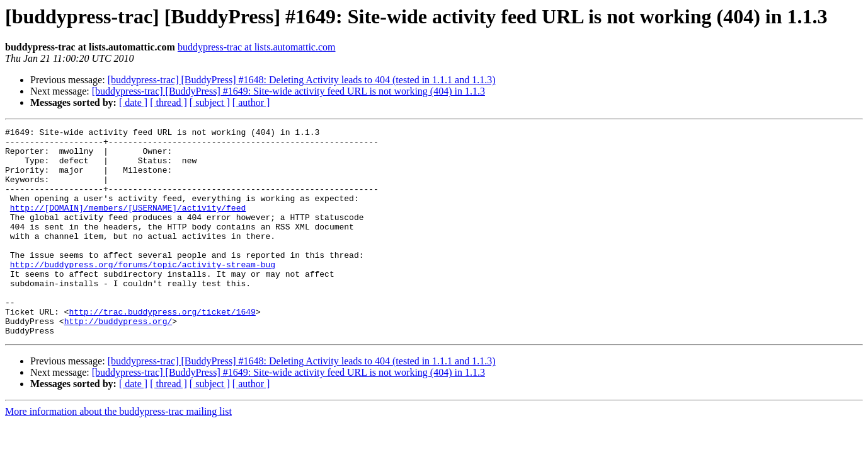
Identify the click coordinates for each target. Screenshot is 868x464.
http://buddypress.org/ (118, 361)
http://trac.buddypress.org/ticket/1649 (162, 349)
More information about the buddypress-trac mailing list (118, 453)
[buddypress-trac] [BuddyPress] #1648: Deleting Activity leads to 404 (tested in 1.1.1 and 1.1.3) (302, 80)
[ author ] (251, 102)
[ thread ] (168, 102)
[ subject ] (210, 102)
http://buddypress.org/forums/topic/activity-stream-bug (143, 293)
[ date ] (133, 102)
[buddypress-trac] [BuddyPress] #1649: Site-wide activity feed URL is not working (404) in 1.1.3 (288, 91)
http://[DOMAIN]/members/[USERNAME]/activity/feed (128, 224)
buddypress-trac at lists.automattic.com (257, 47)
